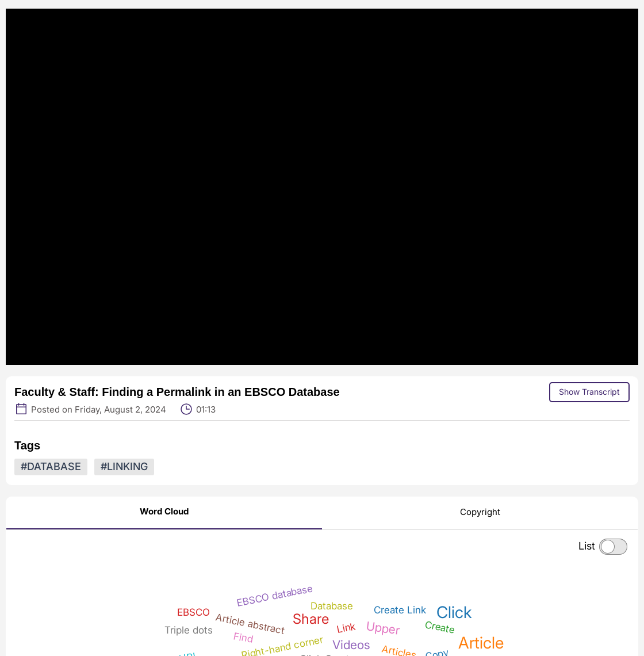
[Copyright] (480, 514)
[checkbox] (613, 547)
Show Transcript (589, 392)
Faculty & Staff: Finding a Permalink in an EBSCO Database (177, 392)
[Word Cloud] (164, 513)
